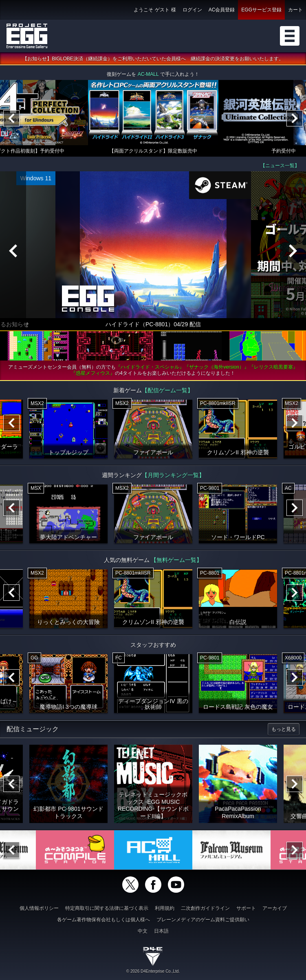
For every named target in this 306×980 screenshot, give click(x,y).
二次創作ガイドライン (205, 908)
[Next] (295, 119)
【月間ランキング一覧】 (173, 476)
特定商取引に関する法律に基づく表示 (107, 908)
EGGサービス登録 (261, 10)
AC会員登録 (222, 10)
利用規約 (165, 908)
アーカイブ (275, 908)
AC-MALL (148, 75)
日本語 (161, 931)
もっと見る (284, 730)
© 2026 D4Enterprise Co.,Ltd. (153, 971)
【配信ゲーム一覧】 (167, 391)
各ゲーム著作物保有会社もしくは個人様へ (103, 920)
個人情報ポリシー (39, 908)
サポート (246, 908)
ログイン (192, 10)
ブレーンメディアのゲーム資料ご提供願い (203, 920)
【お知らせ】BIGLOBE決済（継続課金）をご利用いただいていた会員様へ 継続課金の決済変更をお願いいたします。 (153, 60)
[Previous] (11, 119)
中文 (143, 931)
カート (295, 10)
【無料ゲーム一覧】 (176, 561)
